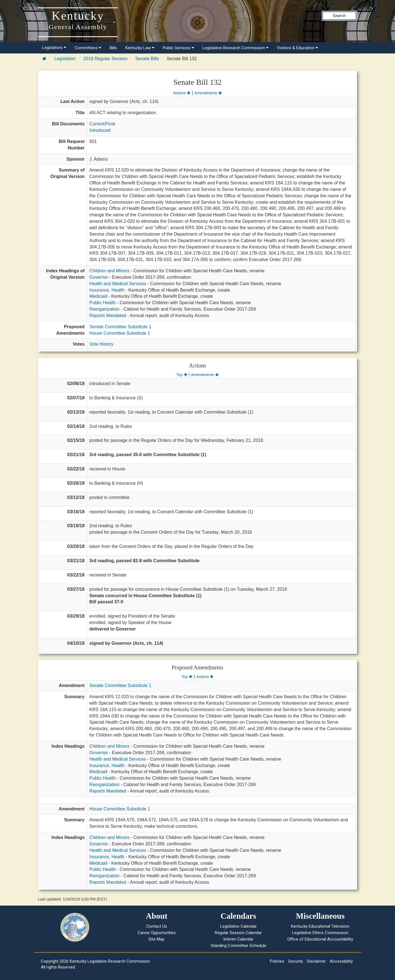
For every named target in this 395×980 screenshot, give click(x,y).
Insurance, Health (107, 290)
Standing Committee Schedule (238, 946)
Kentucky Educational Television (320, 926)
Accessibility (341, 961)
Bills (113, 48)
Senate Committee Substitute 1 (120, 327)
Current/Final (102, 124)
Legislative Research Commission (236, 48)
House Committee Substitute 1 (120, 333)
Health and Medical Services (118, 284)
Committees (88, 48)
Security (296, 961)
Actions (182, 93)
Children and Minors (109, 271)
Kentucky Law (140, 48)
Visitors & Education (298, 48)
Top (182, 375)
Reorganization (104, 309)
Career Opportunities (157, 933)
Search (339, 16)
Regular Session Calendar (238, 933)
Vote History (101, 344)
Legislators (54, 48)
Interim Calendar (238, 939)
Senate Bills (147, 59)
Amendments (208, 93)
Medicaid (98, 296)
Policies (277, 961)
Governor (99, 277)
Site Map (157, 939)
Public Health (102, 303)
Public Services (178, 48)
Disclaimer (316, 961)
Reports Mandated (108, 316)
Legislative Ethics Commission (320, 933)
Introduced (100, 130)
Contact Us (157, 926)
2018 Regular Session (105, 59)
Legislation (65, 59)
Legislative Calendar (238, 926)
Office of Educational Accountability (320, 939)
